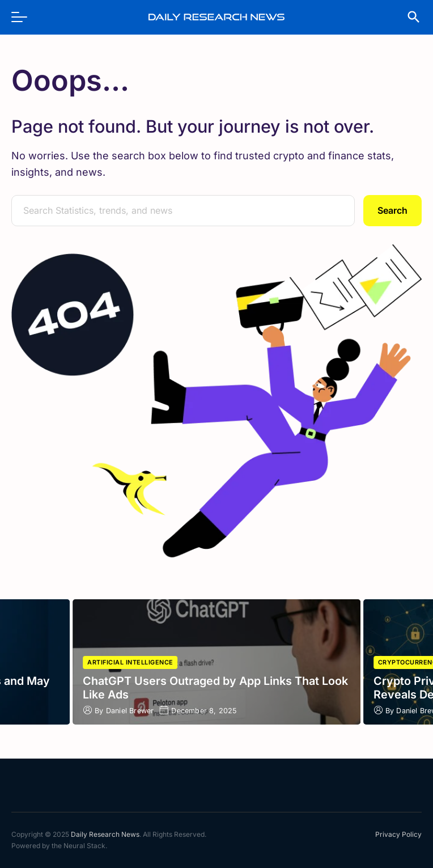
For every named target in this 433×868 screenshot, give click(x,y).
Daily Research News (105, 834)
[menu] (25, 17)
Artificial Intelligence (130, 662)
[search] (408, 17)
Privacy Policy (398, 834)
